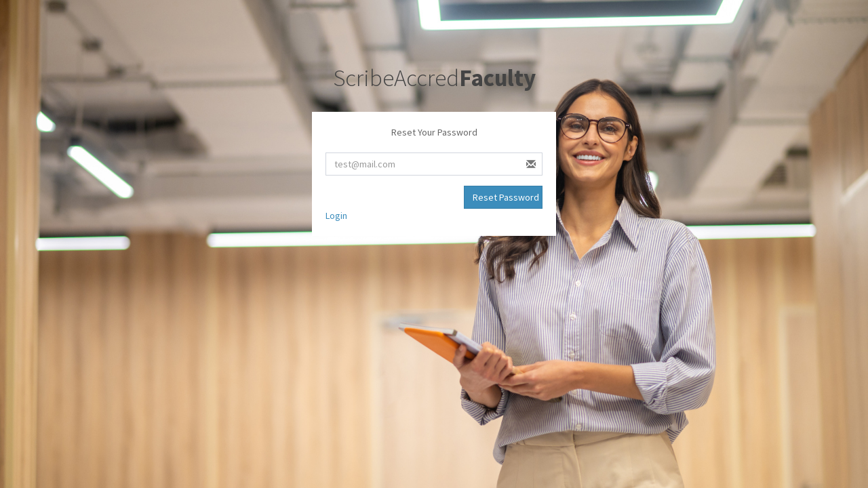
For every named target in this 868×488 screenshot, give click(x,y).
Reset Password (506, 197)
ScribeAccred (434, 78)
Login (336, 216)
